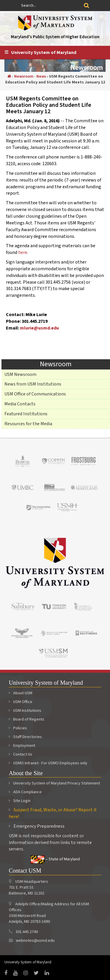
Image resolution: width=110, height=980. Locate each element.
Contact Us (21, 754)
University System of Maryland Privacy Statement (57, 783)
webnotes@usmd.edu (35, 941)
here (23, 252)
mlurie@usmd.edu (39, 328)
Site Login (22, 801)
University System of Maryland (44, 53)
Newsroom (24, 76)
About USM (21, 693)
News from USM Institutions (33, 384)
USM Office (21, 702)
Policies (18, 728)
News (41, 76)
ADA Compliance (27, 792)
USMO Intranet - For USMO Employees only (48, 763)
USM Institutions (25, 711)
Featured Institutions (26, 414)
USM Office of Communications (35, 394)
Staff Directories (25, 737)
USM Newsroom (20, 374)
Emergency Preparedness (39, 826)
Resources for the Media (28, 424)
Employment (22, 746)
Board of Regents (27, 719)
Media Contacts (20, 404)
